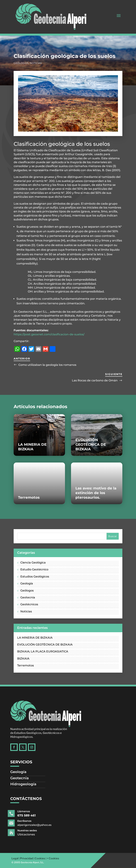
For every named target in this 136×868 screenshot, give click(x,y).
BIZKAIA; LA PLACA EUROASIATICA (43, 651)
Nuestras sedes (35, 831)
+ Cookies (53, 858)
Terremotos (29, 497)
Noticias (36, 63)
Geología (27, 583)
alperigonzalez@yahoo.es (41, 825)
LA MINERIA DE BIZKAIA (35, 638)
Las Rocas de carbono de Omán (95, 380)
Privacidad (27, 858)
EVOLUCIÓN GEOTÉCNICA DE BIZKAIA (91, 444)
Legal (15, 858)
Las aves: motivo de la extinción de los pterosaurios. (96, 493)
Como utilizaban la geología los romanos (47, 365)
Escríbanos (33, 821)
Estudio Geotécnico (34, 569)
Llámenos (33, 811)
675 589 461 (35, 815)
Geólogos (21, 63)
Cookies (40, 858)
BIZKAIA (23, 659)
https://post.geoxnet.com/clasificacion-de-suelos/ (49, 334)
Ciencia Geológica (33, 563)
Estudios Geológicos (35, 577)
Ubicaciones (35, 834)
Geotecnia (28, 597)
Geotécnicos (29, 604)
